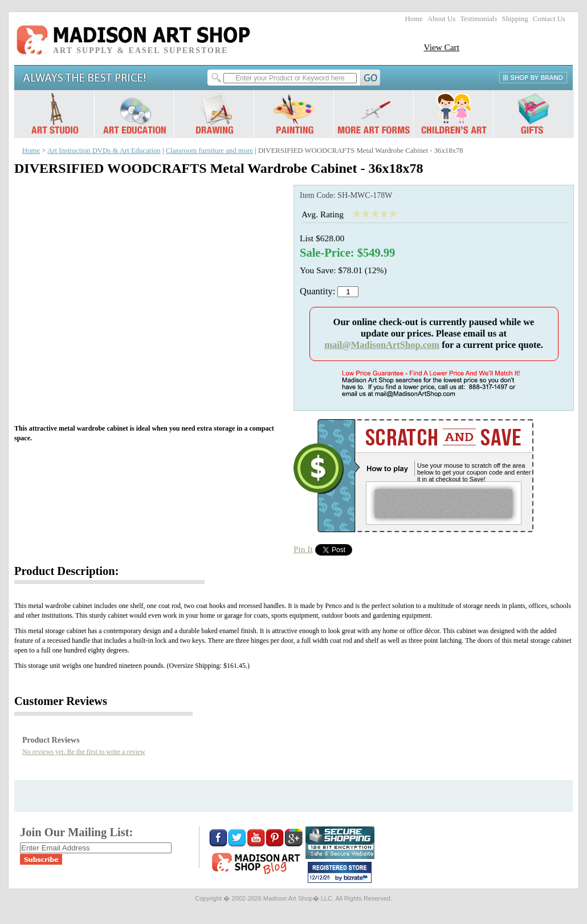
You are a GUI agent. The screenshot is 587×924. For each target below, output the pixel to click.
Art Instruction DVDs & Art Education (104, 151)
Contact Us (549, 19)
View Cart (441, 47)
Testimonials (478, 19)
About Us (441, 19)
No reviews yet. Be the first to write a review (84, 752)
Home (414, 19)
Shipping (515, 19)
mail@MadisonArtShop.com (382, 345)
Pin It (303, 549)
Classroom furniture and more (209, 151)
